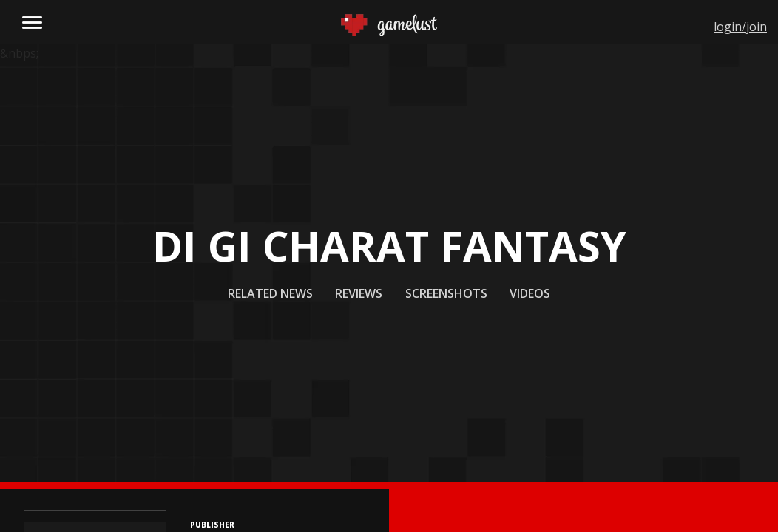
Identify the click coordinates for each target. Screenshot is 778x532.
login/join (740, 27)
